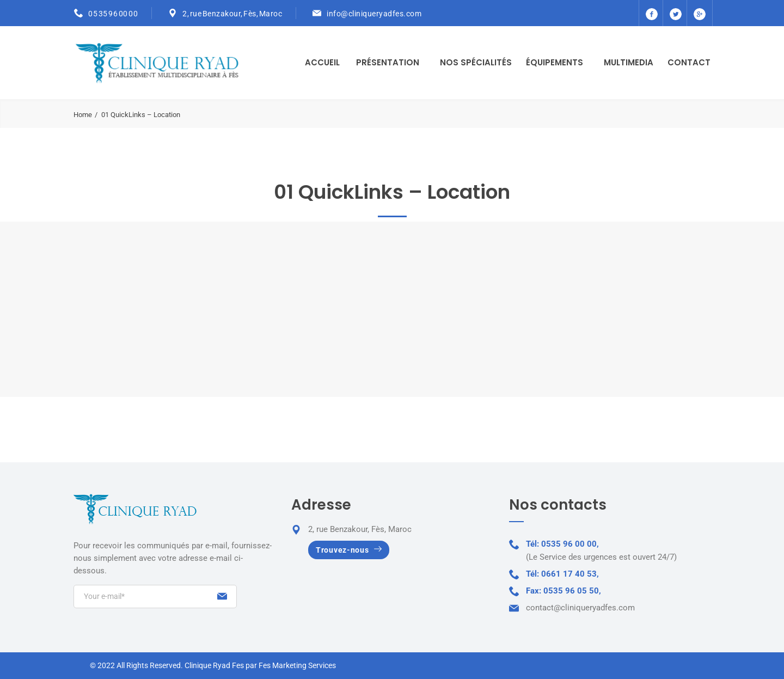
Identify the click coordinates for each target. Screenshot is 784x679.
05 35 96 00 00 (113, 14)
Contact (689, 62)
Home (83, 115)
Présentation (388, 62)
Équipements (555, 62)
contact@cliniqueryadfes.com (580, 608)
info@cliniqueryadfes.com (374, 14)
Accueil (322, 62)
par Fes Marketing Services (291, 665)
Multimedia (629, 62)
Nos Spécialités (476, 62)
